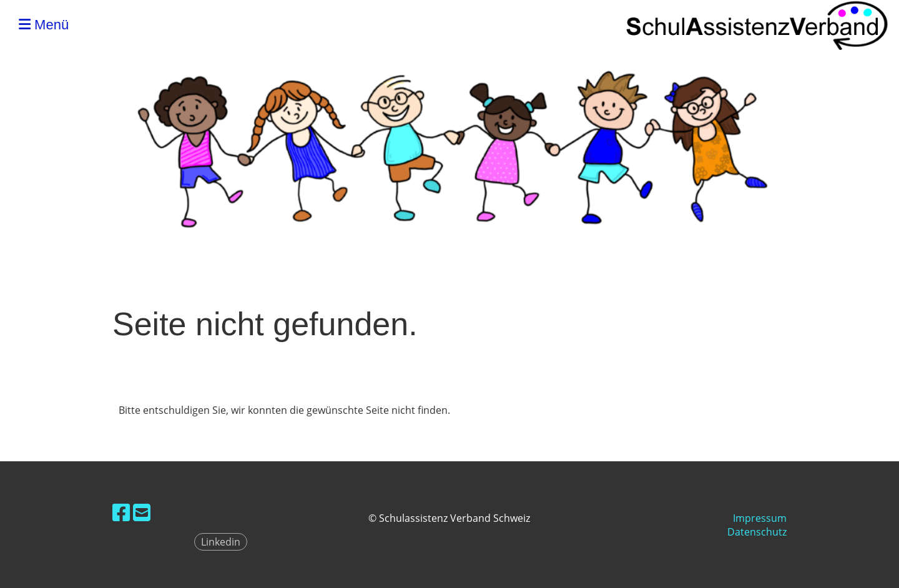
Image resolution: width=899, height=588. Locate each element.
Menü (44, 25)
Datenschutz (757, 532)
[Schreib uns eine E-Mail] (142, 512)
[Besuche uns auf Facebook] (121, 512)
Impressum (760, 518)
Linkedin (221, 542)
